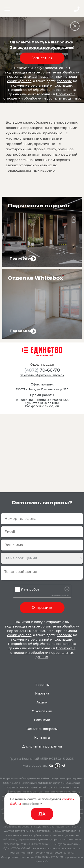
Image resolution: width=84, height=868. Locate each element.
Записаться (42, 58)
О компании (42, 711)
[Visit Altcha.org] (67, 590)
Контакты (42, 738)
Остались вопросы (42, 729)
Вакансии (42, 720)
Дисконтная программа (42, 746)
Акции (42, 702)
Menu (7, 9)
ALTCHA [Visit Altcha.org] (66, 596)
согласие (48, 72)
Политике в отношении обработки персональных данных (42, 96)
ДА (42, 814)
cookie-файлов (19, 81)
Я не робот (30, 589)
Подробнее (32, 804)
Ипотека (42, 693)
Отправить (42, 608)
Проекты (42, 685)
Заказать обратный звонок (42, 375)
